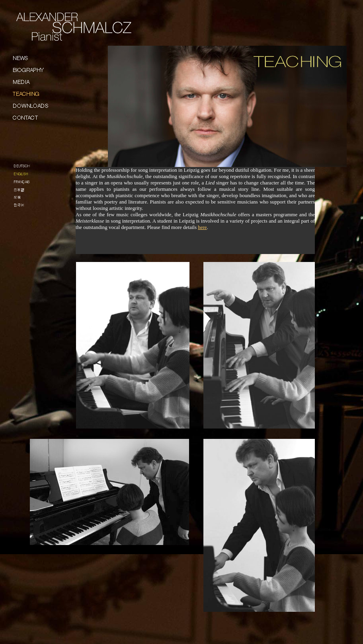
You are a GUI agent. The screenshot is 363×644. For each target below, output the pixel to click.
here (202, 227)
